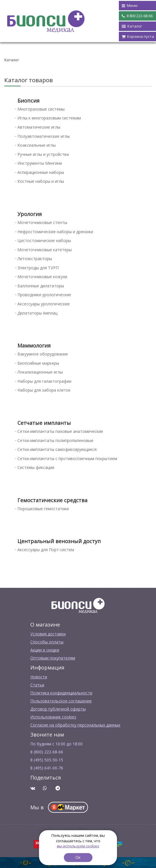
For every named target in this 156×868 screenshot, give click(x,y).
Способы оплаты (47, 642)
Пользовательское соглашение (61, 701)
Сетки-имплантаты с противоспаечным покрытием (67, 458)
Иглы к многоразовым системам (49, 118)
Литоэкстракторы (35, 259)
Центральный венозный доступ (59, 541)
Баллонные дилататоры (41, 286)
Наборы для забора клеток (44, 390)
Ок (78, 857)
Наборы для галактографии (44, 381)
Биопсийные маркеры (38, 363)
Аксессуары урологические (44, 304)
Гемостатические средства (52, 500)
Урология (30, 214)
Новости (39, 677)
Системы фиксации (36, 467)
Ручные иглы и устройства (43, 154)
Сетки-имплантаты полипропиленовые (55, 440)
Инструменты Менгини (40, 163)
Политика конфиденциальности (61, 693)
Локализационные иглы (40, 372)
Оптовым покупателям (53, 658)
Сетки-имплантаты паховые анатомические (60, 431)
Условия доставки (48, 634)
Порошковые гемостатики (43, 509)
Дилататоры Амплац (37, 313)
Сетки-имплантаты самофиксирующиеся (57, 449)
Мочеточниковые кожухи (42, 277)
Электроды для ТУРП (38, 268)
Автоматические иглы (39, 127)
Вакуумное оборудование (43, 354)
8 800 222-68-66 (137, 16)
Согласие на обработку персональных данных (75, 725)
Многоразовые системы (41, 109)
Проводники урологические (44, 295)
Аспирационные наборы (41, 172)
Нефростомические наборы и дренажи (55, 232)
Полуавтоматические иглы (44, 136)
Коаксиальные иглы (37, 145)
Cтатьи (37, 685)
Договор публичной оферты (58, 709)
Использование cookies (53, 717)
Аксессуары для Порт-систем (46, 550)
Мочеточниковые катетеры (45, 250)
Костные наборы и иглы (41, 181)
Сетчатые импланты (44, 423)
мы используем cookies (78, 846)
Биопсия (28, 101)
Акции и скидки (45, 650)
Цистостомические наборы (44, 240)
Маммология (34, 345)
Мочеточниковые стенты (42, 222)
